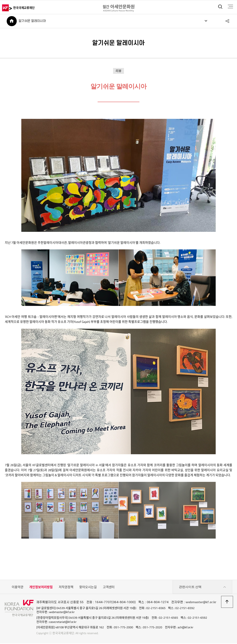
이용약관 (18, 588)
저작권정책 (66, 588)
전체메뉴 (230, 6)
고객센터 (109, 588)
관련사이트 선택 (203, 588)
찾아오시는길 (88, 588)
